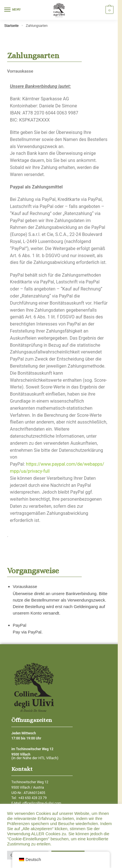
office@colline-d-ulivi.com (42, 803)
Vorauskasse (25, 586)
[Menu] (13, 10)
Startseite (11, 26)
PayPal (20, 625)
